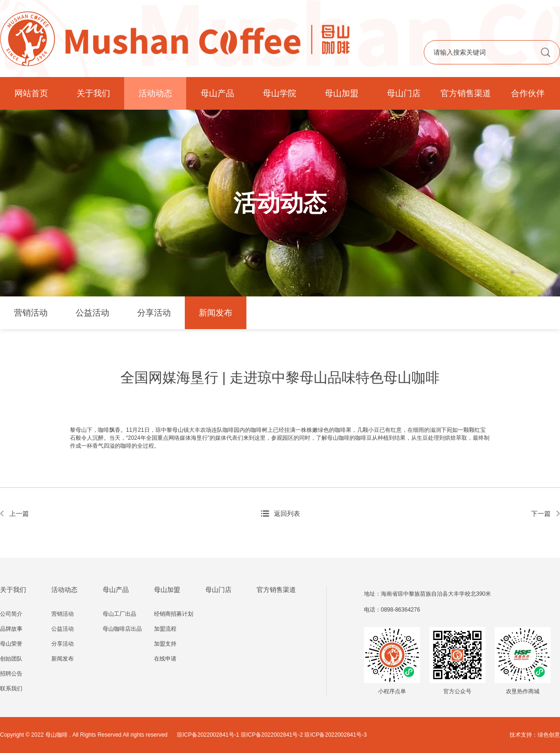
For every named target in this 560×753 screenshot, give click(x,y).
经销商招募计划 (174, 614)
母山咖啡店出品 (122, 629)
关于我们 (93, 93)
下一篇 (541, 514)
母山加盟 (342, 93)
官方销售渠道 (466, 93)
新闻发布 (216, 313)
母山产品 (217, 93)
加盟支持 (165, 644)
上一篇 (19, 514)
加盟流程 (165, 629)
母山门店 (404, 93)
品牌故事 (11, 629)
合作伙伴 (528, 93)
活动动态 (155, 93)
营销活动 (31, 313)
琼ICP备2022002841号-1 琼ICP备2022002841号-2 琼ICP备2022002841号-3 (272, 735)
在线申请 (165, 659)
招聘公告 (11, 674)
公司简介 (11, 614)
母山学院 (280, 93)
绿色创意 (549, 735)
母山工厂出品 (119, 614)
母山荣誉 (11, 644)
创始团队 (11, 659)
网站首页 (31, 93)
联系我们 (11, 689)
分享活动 (154, 313)
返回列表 (287, 514)
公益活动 (92, 313)
